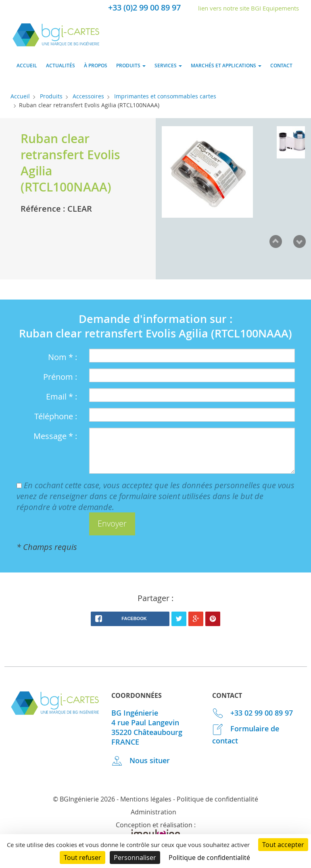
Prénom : (60, 377)
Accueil (27, 66)
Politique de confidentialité (217, 799)
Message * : (55, 436)
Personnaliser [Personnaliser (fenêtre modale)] (135, 858)
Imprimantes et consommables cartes (165, 96)
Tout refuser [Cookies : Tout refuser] (82, 858)
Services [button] (168, 66)
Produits (51, 96)
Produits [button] (131, 66)
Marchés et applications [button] (226, 66)
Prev (276, 241)
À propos (96, 66)
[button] (112, 524)
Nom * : (63, 357)
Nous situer (141, 760)
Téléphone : (56, 416)
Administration (153, 812)
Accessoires (88, 96)
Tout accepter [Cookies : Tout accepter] (283, 845)
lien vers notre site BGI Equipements (248, 8)
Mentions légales (146, 799)
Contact (281, 66)
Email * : (62, 397)
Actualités (61, 66)
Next (299, 241)
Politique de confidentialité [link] (209, 858)
